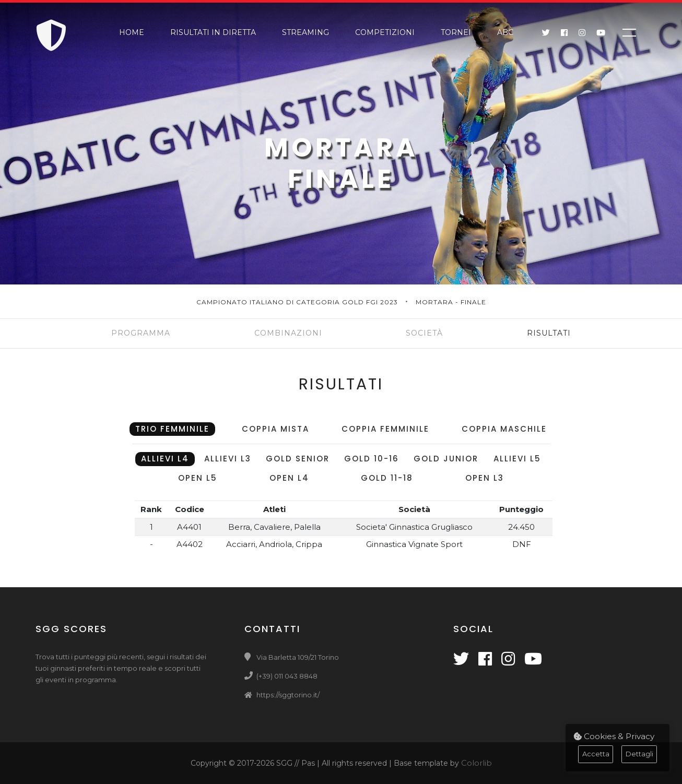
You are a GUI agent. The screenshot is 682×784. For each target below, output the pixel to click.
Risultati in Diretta (213, 32)
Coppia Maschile (504, 429)
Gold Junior (446, 459)
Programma (141, 333)
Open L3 (485, 478)
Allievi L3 (228, 459)
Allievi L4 (165, 459)
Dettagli (639, 754)
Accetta (596, 754)
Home (132, 32)
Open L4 (289, 478)
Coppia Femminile (385, 429)
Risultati (549, 333)
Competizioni (385, 32)
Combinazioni (288, 333)
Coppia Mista (275, 429)
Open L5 (198, 478)
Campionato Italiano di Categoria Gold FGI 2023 (298, 302)
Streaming (305, 32)
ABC (505, 32)
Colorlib (477, 763)
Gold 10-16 (372, 459)
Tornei (456, 32)
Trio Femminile (172, 429)
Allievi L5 (517, 459)
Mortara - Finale (451, 302)
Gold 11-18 (387, 478)
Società (424, 333)
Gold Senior (298, 459)
